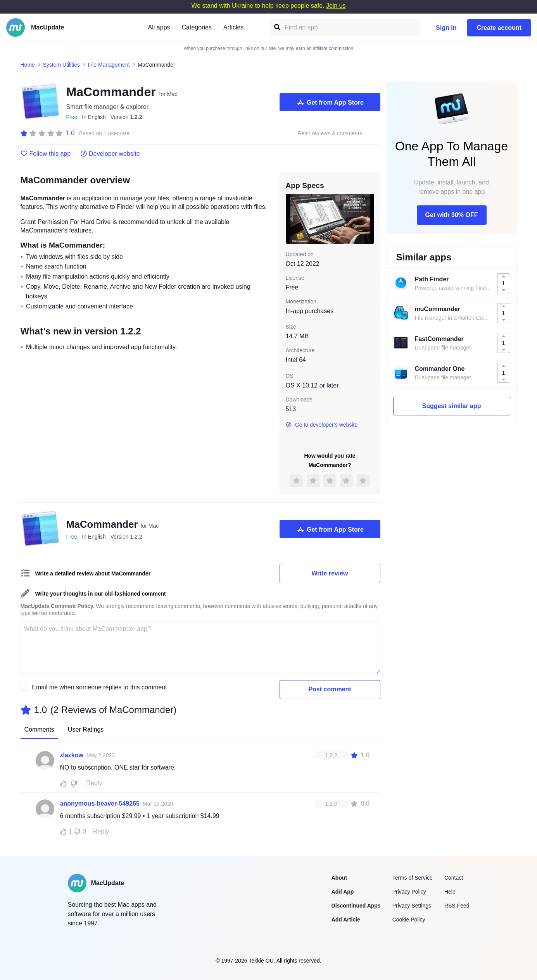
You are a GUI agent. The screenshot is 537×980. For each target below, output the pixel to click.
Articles (233, 27)
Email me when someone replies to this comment (99, 687)
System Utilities (61, 65)
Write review (330, 573)
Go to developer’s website (322, 425)
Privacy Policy (409, 892)
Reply (94, 783)
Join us (336, 6)
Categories (197, 27)
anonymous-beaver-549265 (100, 803)
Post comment (330, 689)
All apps (159, 27)
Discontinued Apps (356, 906)
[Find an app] (277, 27)
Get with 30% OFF (451, 215)
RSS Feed (457, 906)
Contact (454, 878)
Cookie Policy (409, 920)
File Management (109, 65)
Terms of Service (413, 878)
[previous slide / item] (291, 219)
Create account (499, 28)
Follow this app (46, 154)
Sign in (446, 28)
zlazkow (72, 755)
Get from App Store (330, 102)
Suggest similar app (451, 406)
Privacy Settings (412, 906)
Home (28, 65)
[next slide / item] (369, 219)
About (339, 878)
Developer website (110, 154)
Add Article (346, 920)
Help (450, 892)
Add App (343, 892)
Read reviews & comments (330, 133)
